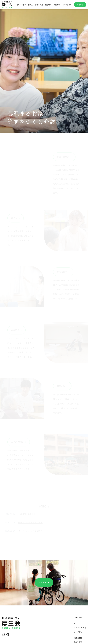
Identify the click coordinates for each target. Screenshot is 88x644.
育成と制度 (39, 5)
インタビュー (79, 632)
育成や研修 (78, 642)
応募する (80, 5)
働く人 (31, 5)
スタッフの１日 (80, 628)
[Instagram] (3, 634)
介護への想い (21, 5)
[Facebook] (8, 634)
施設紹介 (48, 5)
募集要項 (57, 5)
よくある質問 (67, 5)
